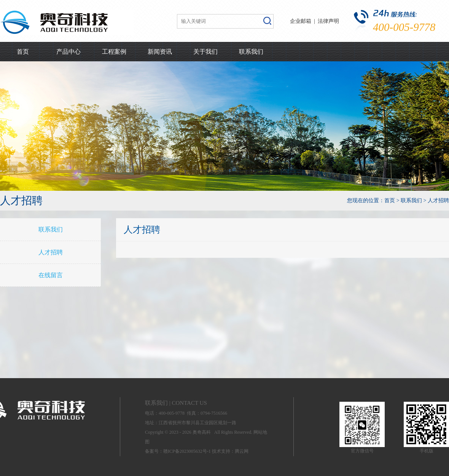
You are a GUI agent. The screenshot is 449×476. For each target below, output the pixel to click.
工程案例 (114, 52)
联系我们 (251, 52)
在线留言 (51, 275)
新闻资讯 (160, 52)
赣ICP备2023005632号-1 (187, 451)
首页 (23, 52)
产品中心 (68, 52)
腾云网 (242, 451)
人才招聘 (51, 252)
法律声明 (328, 21)
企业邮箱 (301, 21)
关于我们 (205, 52)
